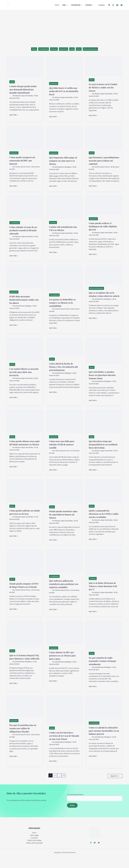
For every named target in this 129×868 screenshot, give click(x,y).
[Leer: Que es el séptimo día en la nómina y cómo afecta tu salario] (104, 276)
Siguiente (115, 788)
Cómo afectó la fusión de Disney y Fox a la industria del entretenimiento (64, 370)
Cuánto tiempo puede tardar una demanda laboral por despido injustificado (22, 91)
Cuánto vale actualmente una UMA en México (64, 230)
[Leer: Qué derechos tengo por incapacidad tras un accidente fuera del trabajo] (104, 426)
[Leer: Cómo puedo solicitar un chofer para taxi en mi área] (25, 499)
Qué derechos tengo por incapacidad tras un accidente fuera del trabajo (103, 451)
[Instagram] (113, 5)
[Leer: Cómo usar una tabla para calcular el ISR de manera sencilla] (64, 426)
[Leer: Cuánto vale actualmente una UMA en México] (64, 209)
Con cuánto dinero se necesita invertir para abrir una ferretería (22, 374)
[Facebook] (117, 5)
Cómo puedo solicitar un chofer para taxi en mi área (24, 522)
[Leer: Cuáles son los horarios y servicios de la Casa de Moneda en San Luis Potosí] (64, 719)
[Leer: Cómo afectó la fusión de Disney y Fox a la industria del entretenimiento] (64, 348)
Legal (73, 49)
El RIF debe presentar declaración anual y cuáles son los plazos (22, 301)
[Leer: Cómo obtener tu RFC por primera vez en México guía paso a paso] (64, 642)
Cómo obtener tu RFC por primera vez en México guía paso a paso (64, 665)
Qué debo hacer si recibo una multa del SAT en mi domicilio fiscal (64, 91)
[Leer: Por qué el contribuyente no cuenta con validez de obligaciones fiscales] (25, 715)
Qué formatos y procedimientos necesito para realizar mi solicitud (104, 162)
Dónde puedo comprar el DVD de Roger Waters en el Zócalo (24, 595)
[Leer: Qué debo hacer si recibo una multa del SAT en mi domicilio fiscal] (64, 68)
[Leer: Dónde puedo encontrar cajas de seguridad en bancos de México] (64, 499)
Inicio (34, 845)
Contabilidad (41, 49)
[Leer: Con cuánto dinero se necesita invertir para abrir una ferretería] (25, 351)
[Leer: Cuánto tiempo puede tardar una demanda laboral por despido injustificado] (25, 67)
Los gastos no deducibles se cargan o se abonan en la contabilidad (64, 304)
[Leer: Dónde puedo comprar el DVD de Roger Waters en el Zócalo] (25, 570)
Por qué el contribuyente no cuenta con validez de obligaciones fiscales (24, 738)
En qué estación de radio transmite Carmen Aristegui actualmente (104, 670)
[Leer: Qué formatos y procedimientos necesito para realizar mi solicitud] (104, 139)
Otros (80, 49)
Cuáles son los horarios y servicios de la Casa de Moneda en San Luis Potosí (64, 747)
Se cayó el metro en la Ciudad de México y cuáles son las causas (102, 88)
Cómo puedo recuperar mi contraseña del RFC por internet (23, 162)
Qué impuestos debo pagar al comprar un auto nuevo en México (64, 162)
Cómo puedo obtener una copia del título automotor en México (25, 449)
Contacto (34, 850)
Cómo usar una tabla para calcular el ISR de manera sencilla (64, 449)
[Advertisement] (64, 25)
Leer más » (13, 119)
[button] (102, 5)
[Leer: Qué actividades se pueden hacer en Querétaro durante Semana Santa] (104, 352)
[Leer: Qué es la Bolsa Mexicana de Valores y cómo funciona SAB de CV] (104, 570)
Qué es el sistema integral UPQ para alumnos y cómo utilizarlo (25, 668)
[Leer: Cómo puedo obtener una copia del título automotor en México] (25, 426)
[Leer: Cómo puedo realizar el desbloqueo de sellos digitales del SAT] (104, 207)
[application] (67, 5)
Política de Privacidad (34, 855)
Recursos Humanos (93, 49)
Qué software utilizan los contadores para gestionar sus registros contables (64, 594)
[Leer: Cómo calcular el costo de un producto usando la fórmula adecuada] (25, 209)
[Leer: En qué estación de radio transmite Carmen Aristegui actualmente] (104, 644)
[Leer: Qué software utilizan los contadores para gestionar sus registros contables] (64, 569)
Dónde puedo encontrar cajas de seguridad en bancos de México (63, 523)
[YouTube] (122, 5)
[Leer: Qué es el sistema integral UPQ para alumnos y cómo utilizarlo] (25, 643)
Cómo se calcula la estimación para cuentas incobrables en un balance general (103, 742)
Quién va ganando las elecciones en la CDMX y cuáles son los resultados (104, 522)
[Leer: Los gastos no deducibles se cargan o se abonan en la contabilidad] (64, 280)
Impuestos (63, 49)
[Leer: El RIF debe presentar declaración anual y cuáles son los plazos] (25, 278)
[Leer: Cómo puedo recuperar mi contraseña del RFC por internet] (25, 139)
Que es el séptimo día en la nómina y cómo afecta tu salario (103, 298)
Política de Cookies (34, 852)
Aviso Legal (34, 847)
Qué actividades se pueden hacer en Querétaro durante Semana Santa (100, 378)
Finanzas (53, 49)
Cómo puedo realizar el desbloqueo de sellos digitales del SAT (103, 228)
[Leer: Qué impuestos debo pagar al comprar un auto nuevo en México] (64, 139)
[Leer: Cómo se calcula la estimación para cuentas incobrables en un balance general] (104, 717)
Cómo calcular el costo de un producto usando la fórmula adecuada (25, 232)
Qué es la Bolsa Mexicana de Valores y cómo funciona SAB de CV (104, 594)
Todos (31, 49)
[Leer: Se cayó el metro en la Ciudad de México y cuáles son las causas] (104, 66)
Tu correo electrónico (95, 809)
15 (64, 788)
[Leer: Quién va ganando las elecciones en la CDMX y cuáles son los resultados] (104, 499)
